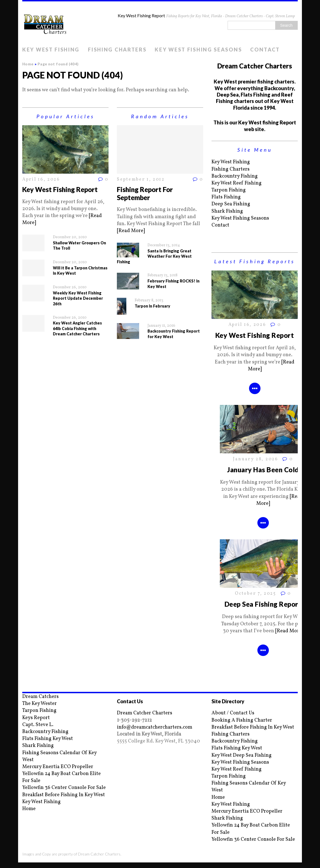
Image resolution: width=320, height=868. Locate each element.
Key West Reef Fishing (237, 183)
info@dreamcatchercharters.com (155, 727)
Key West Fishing (51, 50)
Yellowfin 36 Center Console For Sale (64, 788)
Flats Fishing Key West (48, 739)
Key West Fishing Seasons (198, 50)
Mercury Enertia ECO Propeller (58, 767)
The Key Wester (40, 704)
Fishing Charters (117, 50)
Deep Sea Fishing (231, 204)
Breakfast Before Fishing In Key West (64, 795)
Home (29, 809)
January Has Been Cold (263, 470)
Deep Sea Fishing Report (263, 604)
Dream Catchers (40, 697)
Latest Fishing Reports (255, 261)
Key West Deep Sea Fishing (242, 755)
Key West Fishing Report (60, 189)
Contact (265, 50)
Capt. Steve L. (38, 725)
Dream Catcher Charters (145, 713)
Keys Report (36, 718)
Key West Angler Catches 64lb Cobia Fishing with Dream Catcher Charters (77, 328)
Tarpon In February (152, 306)
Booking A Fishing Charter (242, 720)
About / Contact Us (233, 713)
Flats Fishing (226, 197)
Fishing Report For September (145, 193)
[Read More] (131, 231)
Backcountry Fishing (235, 176)
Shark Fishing (227, 211)
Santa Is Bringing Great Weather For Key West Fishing (154, 256)
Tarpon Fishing (229, 190)
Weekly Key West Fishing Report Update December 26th (78, 298)
